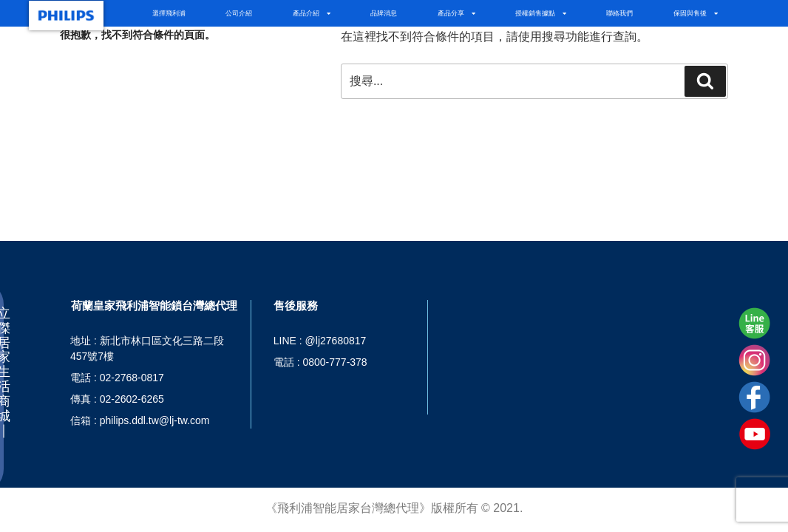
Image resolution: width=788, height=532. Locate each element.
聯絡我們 (619, 13)
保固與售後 (696, 14)
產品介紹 (312, 14)
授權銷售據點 (541, 14)
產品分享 (456, 14)
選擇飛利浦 (169, 13)
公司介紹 (239, 13)
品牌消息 (384, 13)
